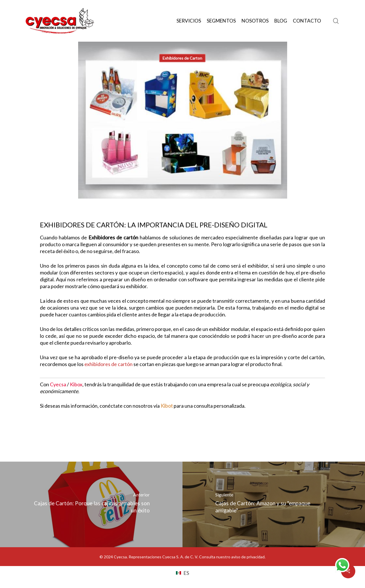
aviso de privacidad (248, 557)
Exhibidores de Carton (182, 58)
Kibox (76, 384)
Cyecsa (58, 384)
